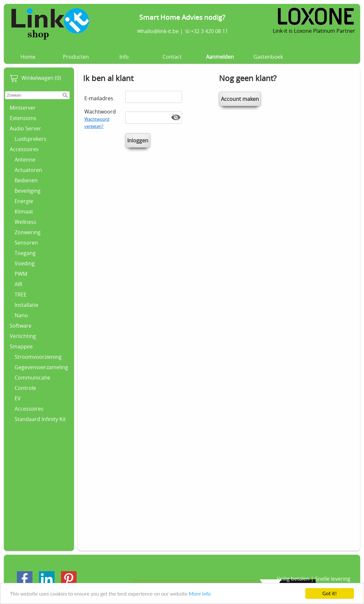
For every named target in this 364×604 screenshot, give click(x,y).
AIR (18, 284)
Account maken (240, 99)
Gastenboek (268, 57)
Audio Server (25, 128)
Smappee (21, 346)
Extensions (23, 118)
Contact (172, 57)
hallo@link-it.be (160, 31)
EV (18, 398)
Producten (76, 57)
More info (200, 594)
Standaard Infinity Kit (40, 419)
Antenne (25, 160)
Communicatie (32, 378)
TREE (21, 295)
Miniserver (23, 108)
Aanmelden (220, 57)
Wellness (25, 222)
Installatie (26, 305)
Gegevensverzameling (41, 367)
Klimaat (24, 211)
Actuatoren (28, 170)
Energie (24, 201)
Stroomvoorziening (38, 357)
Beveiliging (28, 191)
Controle (25, 388)
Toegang (25, 253)
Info (124, 57)
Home (28, 57)
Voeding (25, 263)
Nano (21, 315)
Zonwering (28, 232)
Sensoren (26, 243)
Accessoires (24, 149)
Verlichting (23, 336)
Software (21, 326)
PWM (21, 274)
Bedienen (26, 180)
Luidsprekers (30, 139)
